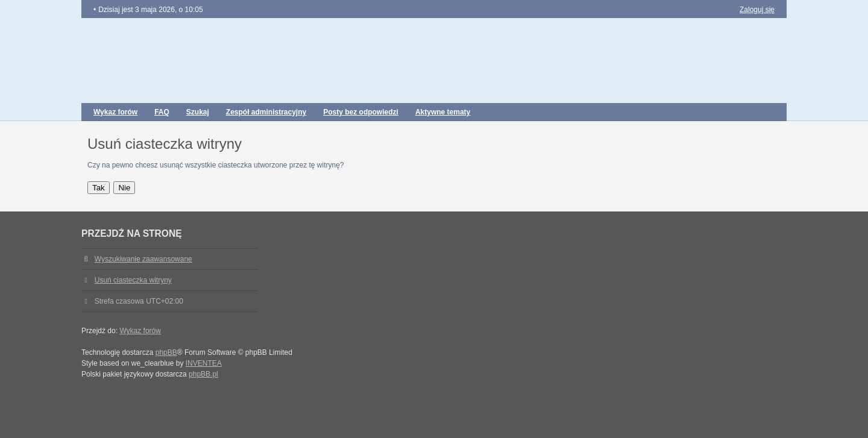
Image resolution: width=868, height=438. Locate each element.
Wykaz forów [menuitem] (115, 112)
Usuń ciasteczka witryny (133, 280)
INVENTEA (204, 363)
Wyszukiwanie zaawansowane (143, 259)
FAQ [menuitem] (162, 112)
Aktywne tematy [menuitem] (443, 112)
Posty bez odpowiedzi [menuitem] (361, 112)
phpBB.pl (203, 374)
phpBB (166, 352)
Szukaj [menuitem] (198, 112)
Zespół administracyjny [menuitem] (266, 112)
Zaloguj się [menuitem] (757, 10)
